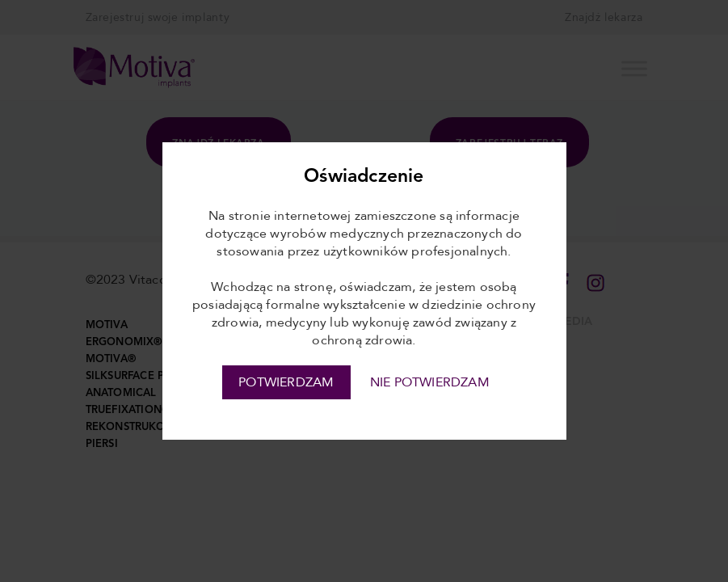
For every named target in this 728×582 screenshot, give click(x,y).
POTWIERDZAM (286, 382)
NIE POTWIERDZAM (430, 382)
